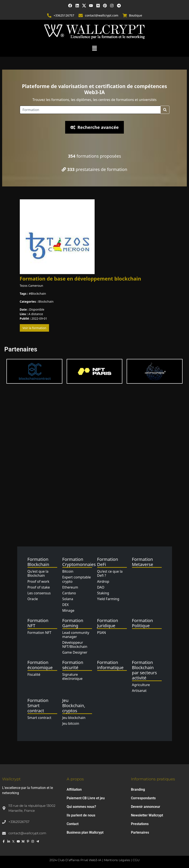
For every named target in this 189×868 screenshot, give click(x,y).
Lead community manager (76, 635)
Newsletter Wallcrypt (147, 815)
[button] (94, 48)
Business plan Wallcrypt (85, 832)
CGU (136, 860)
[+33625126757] (49, 15)
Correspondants (143, 798)
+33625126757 (64, 15)
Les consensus (39, 593)
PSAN (102, 633)
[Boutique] (125, 15)
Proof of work (38, 581)
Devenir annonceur (146, 807)
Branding (138, 789)
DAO (101, 587)
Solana (68, 599)
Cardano (69, 593)
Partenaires (140, 832)
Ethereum (70, 587)
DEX (66, 605)
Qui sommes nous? (81, 807)
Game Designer (75, 652)
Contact (73, 824)
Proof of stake (39, 587)
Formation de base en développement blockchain (81, 279)
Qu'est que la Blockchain (38, 573)
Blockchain (38, 294)
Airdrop (103, 581)
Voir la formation (35, 328)
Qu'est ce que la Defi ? (110, 573)
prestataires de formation (94, 169)
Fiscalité (34, 674)
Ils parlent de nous (81, 815)
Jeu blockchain (74, 718)
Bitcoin (68, 571)
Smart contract (39, 718)
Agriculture (141, 685)
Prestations (140, 824)
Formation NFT (40, 633)
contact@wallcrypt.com (102, 15)
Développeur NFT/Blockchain (75, 645)
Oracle (33, 599)
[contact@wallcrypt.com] (81, 15)
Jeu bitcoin (71, 723)
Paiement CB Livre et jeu (86, 798)
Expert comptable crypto (77, 579)
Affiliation (74, 789)
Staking (103, 593)
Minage (68, 610)
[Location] (90, 110)
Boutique (136, 15)
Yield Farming (108, 599)
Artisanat (139, 691)
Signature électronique (72, 677)
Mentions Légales (117, 860)
